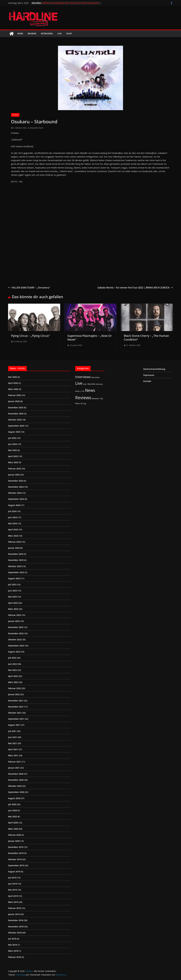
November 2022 (16, 633)
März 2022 (13, 682)
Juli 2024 (12, 511)
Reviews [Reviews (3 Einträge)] (95, 398)
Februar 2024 (15, 542)
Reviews (32, 34)
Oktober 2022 (15, 640)
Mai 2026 (13, 377)
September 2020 (16, 792)
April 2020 (13, 823)
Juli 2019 (12, 878)
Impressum (149, 375)
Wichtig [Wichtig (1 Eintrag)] (83, 404)
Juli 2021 (12, 731)
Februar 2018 (15, 957)
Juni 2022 (13, 664)
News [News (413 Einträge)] (90, 390)
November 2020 (16, 780)
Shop (69, 34)
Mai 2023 (13, 597)
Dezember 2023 (16, 554)
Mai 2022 (13, 670)
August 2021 (14, 725)
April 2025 (13, 456)
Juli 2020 (12, 804)
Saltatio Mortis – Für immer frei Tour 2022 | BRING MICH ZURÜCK (135, 288)
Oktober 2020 (15, 786)
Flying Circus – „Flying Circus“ (30, 336)
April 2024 (13, 530)
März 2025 (13, 462)
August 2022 (14, 652)
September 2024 (16, 499)
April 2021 (13, 749)
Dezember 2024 (16, 481)
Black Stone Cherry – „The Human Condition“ (146, 338)
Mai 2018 (13, 945)
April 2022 (13, 676)
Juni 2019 (13, 884)
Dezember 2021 (16, 701)
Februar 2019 (15, 908)
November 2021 (16, 707)
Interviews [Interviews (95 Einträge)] (83, 377)
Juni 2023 (13, 591)
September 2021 (16, 719)
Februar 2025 (15, 469)
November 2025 (16, 414)
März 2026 (13, 389)
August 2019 (14, 872)
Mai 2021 (13, 743)
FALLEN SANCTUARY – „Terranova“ (29, 288)
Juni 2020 (13, 810)
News (20, 34)
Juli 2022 (12, 658)
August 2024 (14, 505)
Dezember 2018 (16, 920)
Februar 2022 (15, 688)
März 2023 (13, 609)
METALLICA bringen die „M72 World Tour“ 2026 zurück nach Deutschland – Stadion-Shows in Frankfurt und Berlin (70, 4)
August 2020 (14, 798)
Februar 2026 (15, 395)
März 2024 (13, 536)
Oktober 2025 (15, 420)
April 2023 (13, 603)
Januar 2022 (14, 694)
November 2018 (16, 927)
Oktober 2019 (15, 859)
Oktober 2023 (15, 566)
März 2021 (13, 755)
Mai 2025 (13, 450)
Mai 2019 (13, 890)
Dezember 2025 (16, 408)
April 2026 (13, 383)
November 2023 (16, 560)
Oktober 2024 (15, 493)
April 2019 (13, 896)
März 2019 (13, 902)
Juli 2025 (12, 438)
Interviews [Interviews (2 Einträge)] (95, 377)
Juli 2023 (12, 585)
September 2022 (16, 646)
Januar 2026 (14, 401)
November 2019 (16, 853)
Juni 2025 (13, 444)
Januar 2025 (14, 475)
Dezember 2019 (16, 847)
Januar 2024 (14, 548)
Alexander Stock (37, 128)
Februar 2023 (15, 615)
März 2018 (13, 951)
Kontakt (147, 381)
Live (59, 34)
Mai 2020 (13, 817)
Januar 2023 (14, 621)
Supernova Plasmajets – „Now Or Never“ (90, 338)
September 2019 (16, 865)
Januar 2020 (14, 841)
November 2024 (16, 487)
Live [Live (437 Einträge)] (79, 383)
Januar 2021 (14, 768)
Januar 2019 (14, 914)
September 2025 (16, 426)
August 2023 (14, 578)
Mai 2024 (13, 523)
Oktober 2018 (15, 933)
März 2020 (13, 829)
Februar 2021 (15, 762)
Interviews (47, 34)
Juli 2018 (12, 939)
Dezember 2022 (16, 627)
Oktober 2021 (15, 713)
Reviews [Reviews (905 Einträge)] (83, 398)
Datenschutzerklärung (154, 369)
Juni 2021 (13, 737)
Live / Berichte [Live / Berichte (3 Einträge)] (89, 384)
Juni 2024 (13, 517)
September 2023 (16, 572)
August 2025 (14, 432)
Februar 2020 (15, 835)
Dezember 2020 (16, 774)
